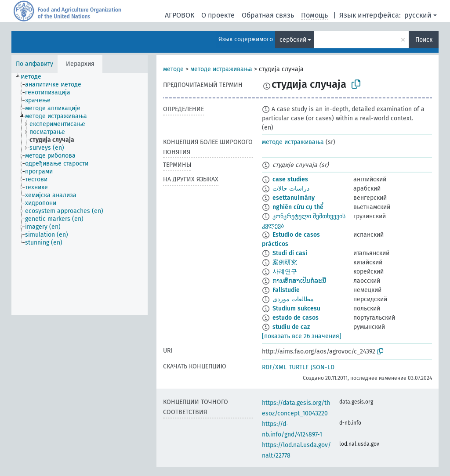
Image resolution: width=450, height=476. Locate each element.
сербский (293, 40)
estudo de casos (296, 318)
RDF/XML (274, 367)
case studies (290, 179)
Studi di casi (290, 253)
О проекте (218, 15)
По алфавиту (34, 64)
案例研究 (285, 262)
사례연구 (285, 272)
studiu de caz (291, 327)
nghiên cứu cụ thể (298, 207)
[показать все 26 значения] (302, 336)
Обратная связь (268, 15)
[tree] (80, 194)
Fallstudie (286, 290)
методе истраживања (221, 69)
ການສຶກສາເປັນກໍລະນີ (299, 281)
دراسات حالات (291, 189)
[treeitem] (35, 77)
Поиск (424, 40)
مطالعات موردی (293, 299)
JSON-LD (323, 367)
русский (418, 15)
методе (173, 69)
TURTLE (299, 367)
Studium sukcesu (296, 308)
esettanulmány (294, 198)
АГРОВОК (180, 15)
